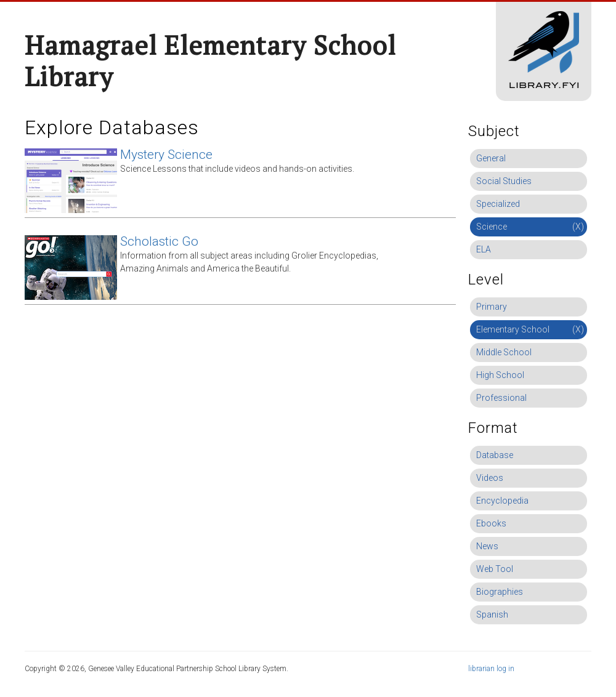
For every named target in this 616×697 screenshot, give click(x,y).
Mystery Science (166, 155)
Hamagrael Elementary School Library (210, 61)
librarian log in (491, 669)
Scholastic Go (159, 241)
